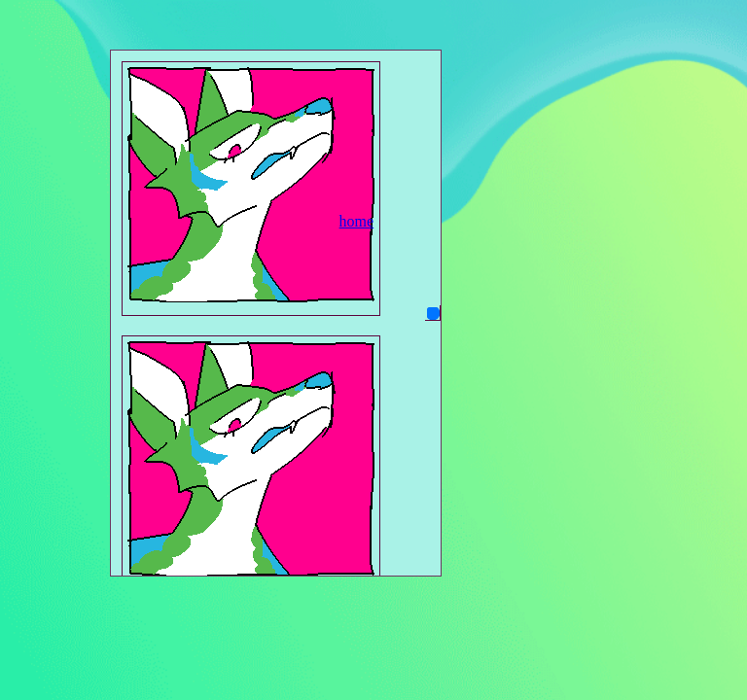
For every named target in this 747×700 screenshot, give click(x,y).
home (357, 221)
